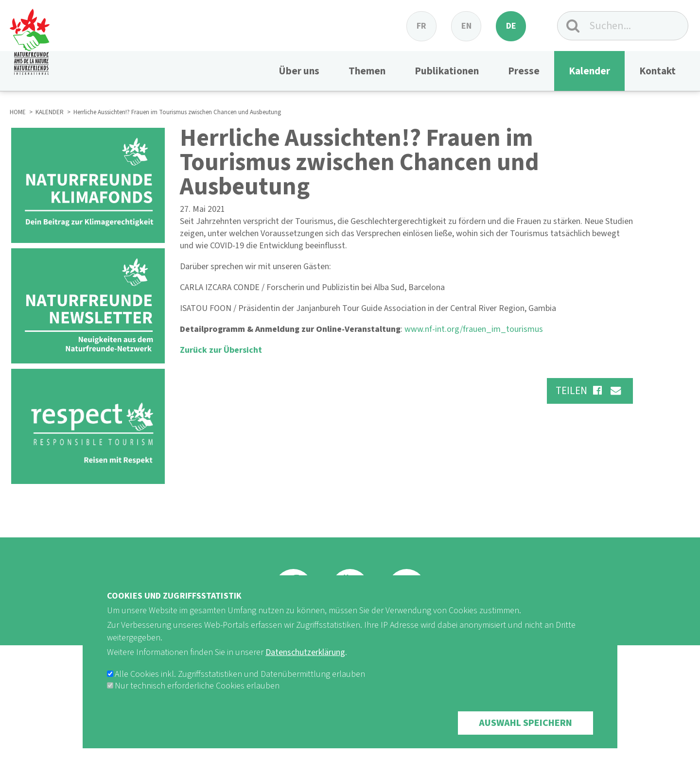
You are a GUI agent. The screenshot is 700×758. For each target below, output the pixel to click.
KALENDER (50, 112)
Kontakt (657, 71)
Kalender (589, 71)
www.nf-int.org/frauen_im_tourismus (474, 329)
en (466, 26)
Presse (524, 71)
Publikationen (447, 71)
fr (421, 26)
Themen (367, 71)
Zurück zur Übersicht (221, 350)
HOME (18, 112)
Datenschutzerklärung (305, 652)
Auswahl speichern (525, 723)
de (511, 26)
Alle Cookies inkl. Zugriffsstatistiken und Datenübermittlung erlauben (240, 674)
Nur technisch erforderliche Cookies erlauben (197, 686)
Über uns (299, 71)
